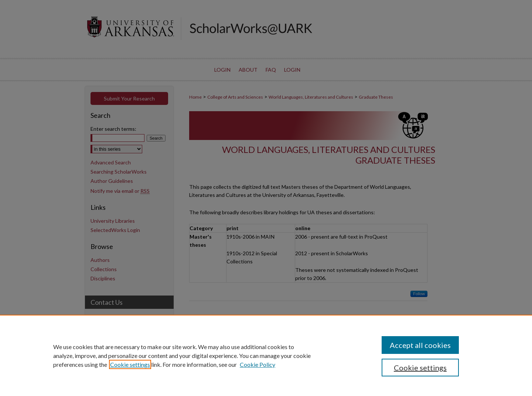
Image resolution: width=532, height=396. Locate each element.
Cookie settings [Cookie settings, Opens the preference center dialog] (420, 368)
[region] (266, 355)
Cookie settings (130, 364)
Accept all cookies (420, 345)
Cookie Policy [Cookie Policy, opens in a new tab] (258, 364)
